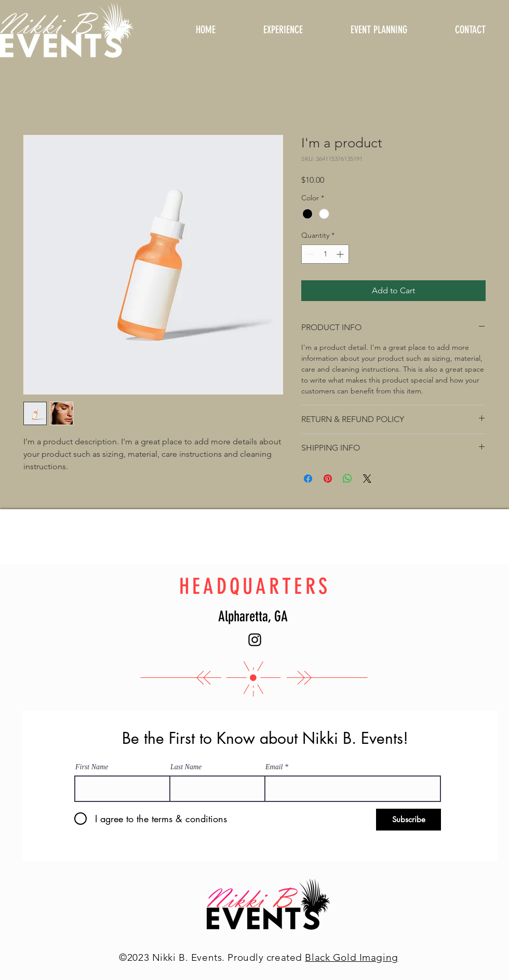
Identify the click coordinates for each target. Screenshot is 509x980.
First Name (92, 767)
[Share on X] (367, 479)
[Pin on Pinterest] (328, 479)
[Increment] (341, 254)
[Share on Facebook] (308, 479)
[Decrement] (309, 254)
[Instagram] (255, 640)
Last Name (186, 767)
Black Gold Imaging (351, 957)
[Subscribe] (408, 820)
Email (274, 767)
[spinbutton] (325, 254)
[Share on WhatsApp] (347, 479)
